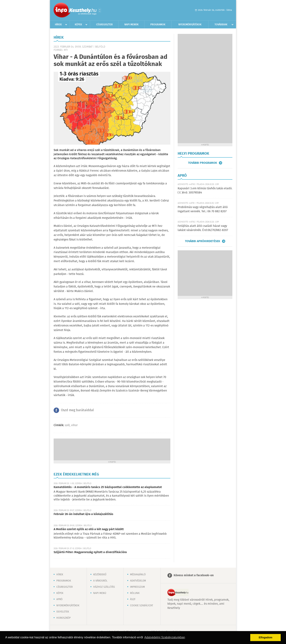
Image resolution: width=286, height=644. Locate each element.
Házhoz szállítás (104, 587)
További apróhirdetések (203, 241)
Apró (59, 599)
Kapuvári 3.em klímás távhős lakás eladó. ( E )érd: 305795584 (205, 190)
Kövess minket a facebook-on (194, 575)
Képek (78, 25)
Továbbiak (221, 25)
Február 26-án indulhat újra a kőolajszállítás (83, 514)
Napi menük (132, 25)
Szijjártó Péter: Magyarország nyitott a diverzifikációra (90, 552)
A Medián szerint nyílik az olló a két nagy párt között (89, 529)
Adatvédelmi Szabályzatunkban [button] (165, 637)
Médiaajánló (138, 575)
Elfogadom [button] (266, 637)
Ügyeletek (63, 612)
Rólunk (135, 593)
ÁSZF (133, 599)
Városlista (100, 10)
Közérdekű (100, 575)
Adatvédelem (138, 581)
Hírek (58, 25)
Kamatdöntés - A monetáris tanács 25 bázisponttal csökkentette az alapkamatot (108, 487)
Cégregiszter (104, 25)
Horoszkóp (63, 618)
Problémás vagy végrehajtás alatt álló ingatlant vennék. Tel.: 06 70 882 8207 (203, 209)
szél (67, 425)
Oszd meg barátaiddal (77, 410)
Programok (158, 25)
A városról (100, 581)
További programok (203, 163)
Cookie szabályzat (142, 606)
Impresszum (137, 587)
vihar (74, 425)
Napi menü (100, 593)
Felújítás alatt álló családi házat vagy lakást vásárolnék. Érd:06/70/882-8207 (203, 228)
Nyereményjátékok (190, 25)
